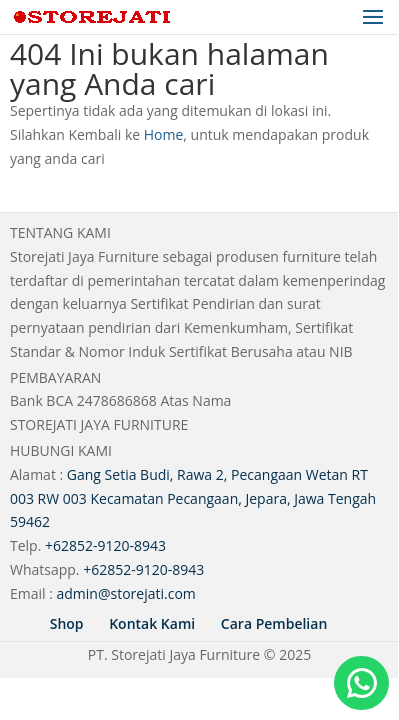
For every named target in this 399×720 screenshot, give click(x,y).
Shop (67, 623)
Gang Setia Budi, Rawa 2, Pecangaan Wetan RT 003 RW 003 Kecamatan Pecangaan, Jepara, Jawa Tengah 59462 (193, 498)
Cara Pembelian (274, 623)
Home (164, 134)
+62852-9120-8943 (105, 545)
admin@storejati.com (126, 593)
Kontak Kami (152, 623)
